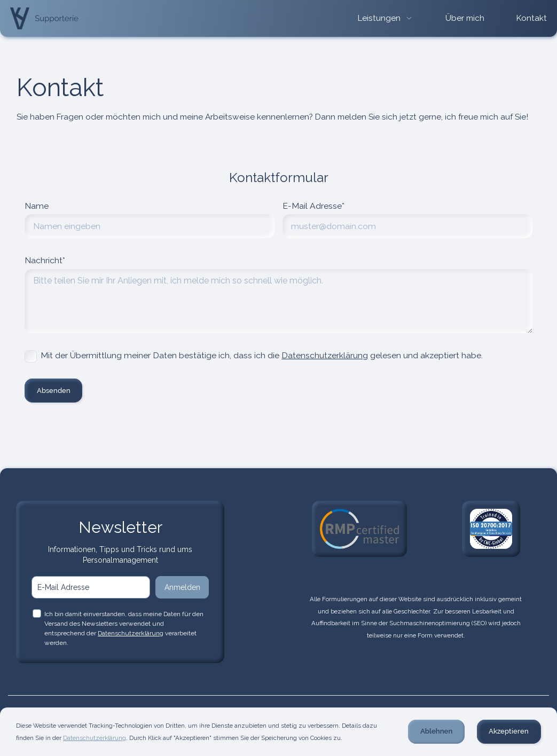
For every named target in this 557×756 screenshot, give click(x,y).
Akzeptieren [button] (509, 731)
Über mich (465, 18)
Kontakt (532, 18)
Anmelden (182, 587)
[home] (44, 18)
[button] (386, 18)
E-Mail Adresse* (313, 206)
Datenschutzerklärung (325, 355)
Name (37, 206)
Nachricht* (45, 260)
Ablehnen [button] (436, 731)
